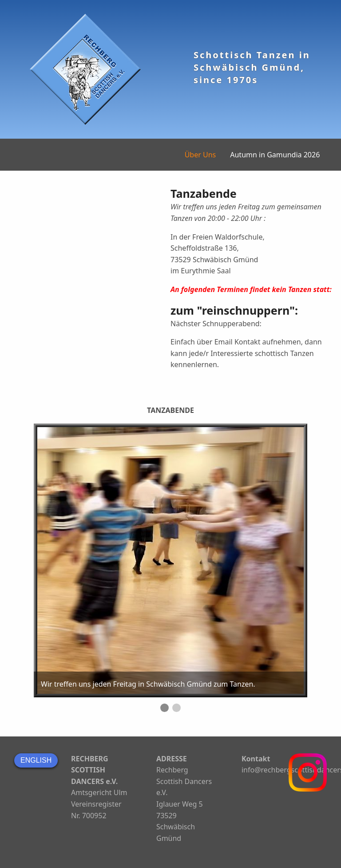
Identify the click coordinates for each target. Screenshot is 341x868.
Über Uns (200, 155)
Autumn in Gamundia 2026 (275, 155)
